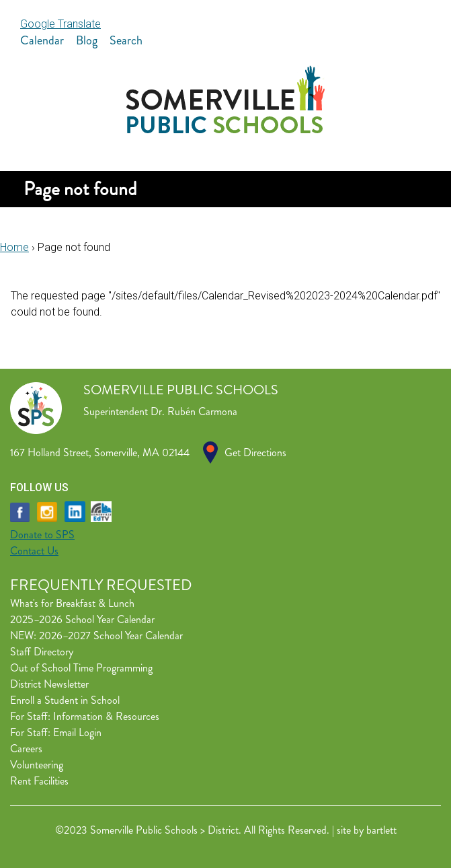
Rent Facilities (39, 781)
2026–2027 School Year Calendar (111, 636)
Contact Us (34, 551)
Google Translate (60, 24)
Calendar (42, 40)
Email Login (77, 732)
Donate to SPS (42, 535)
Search (126, 40)
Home (14, 247)
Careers (26, 749)
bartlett (381, 830)
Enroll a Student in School (65, 700)
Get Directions (255, 453)
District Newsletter (49, 684)
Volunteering (37, 765)
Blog (87, 40)
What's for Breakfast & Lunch (72, 603)
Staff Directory (42, 652)
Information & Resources (106, 716)
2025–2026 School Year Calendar (82, 619)
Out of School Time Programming (81, 668)
